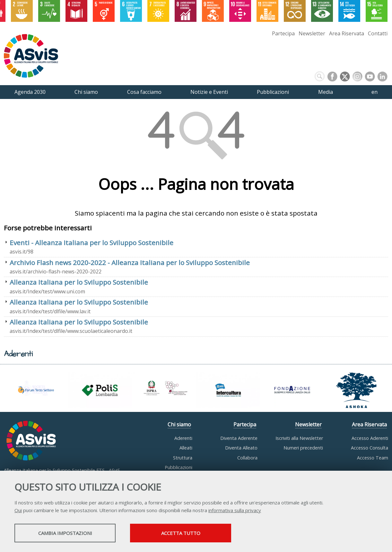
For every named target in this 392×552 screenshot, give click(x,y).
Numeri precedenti (303, 448)
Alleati (186, 448)
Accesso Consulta (370, 448)
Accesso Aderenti (370, 438)
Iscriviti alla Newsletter (299, 438)
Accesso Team (373, 458)
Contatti (378, 33)
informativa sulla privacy (235, 510)
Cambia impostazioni (65, 533)
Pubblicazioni (179, 467)
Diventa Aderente (239, 438)
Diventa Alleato (241, 448)
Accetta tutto (181, 533)
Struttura (183, 458)
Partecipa (283, 33)
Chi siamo (179, 424)
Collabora (247, 458)
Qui (18, 510)
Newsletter (312, 33)
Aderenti (183, 438)
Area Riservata (347, 33)
